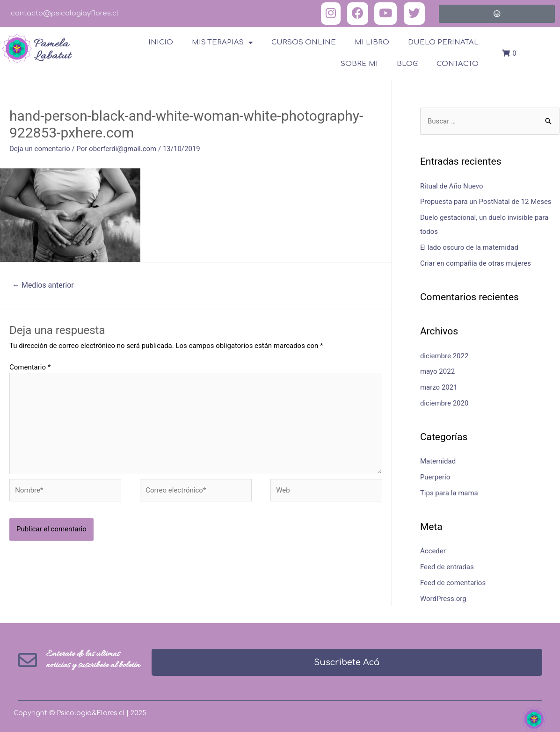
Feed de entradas (447, 567)
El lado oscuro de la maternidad (469, 247)
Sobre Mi (359, 64)
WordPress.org (443, 599)
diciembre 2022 (444, 356)
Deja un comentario (40, 149)
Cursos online (304, 42)
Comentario (30, 367)
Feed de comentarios (453, 583)
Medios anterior (43, 285)
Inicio (161, 42)
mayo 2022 (437, 371)
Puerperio (435, 477)
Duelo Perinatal (443, 42)
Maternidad (438, 461)
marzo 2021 (439, 387)
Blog (407, 64)
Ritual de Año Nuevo (452, 186)
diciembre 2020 (444, 403)
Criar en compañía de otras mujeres (476, 263)
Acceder (433, 551)
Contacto (458, 64)
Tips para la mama (449, 493)
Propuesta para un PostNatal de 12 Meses (486, 202)
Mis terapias (222, 43)
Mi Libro (372, 42)
